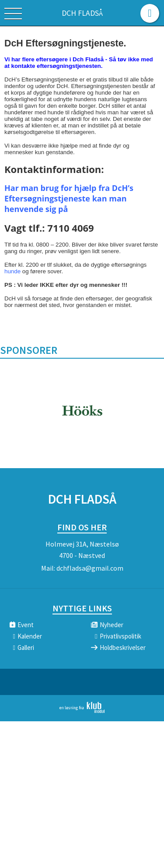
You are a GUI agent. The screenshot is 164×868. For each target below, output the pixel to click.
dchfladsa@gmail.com (90, 568)
